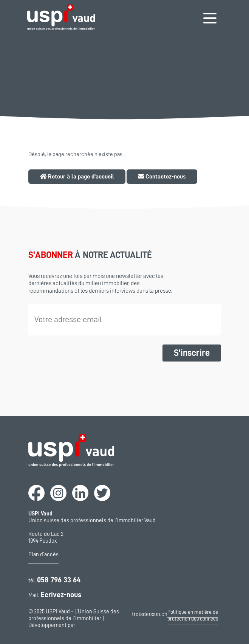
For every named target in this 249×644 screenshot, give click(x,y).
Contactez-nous (162, 176)
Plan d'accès (43, 555)
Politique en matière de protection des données (193, 615)
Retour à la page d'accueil (77, 176)
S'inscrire (192, 353)
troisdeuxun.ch (150, 619)
